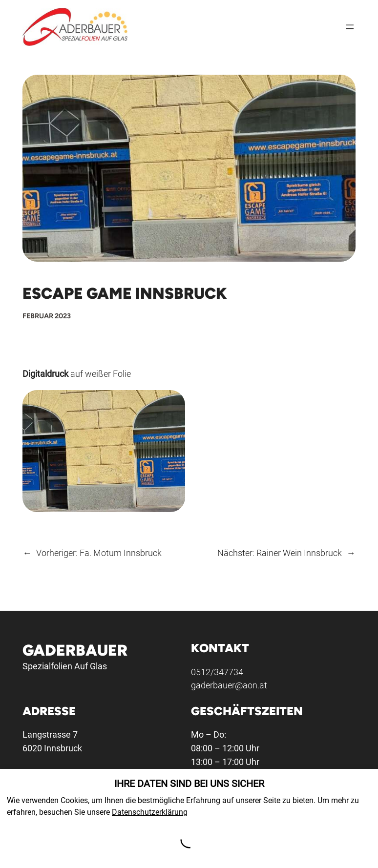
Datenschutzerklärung (150, 812)
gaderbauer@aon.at (230, 685)
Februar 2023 (47, 316)
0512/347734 (218, 672)
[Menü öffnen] (350, 27)
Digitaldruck (45, 374)
